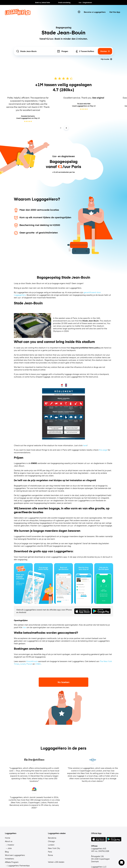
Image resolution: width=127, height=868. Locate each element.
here (85, 445)
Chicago (51, 841)
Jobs (10, 848)
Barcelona (52, 838)
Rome (50, 855)
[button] (122, 863)
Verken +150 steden (56, 862)
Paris (50, 852)
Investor (11, 845)
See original (98, 98)
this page (103, 450)
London (51, 845)
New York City (54, 848)
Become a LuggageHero (95, 12)
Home (8, 838)
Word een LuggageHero (15, 855)
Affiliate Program (12, 862)
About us (9, 841)
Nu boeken (64, 682)
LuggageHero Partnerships (19, 866)
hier (24, 627)
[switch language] (79, 12)
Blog (7, 852)
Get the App (115, 12)
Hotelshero (9, 859)
